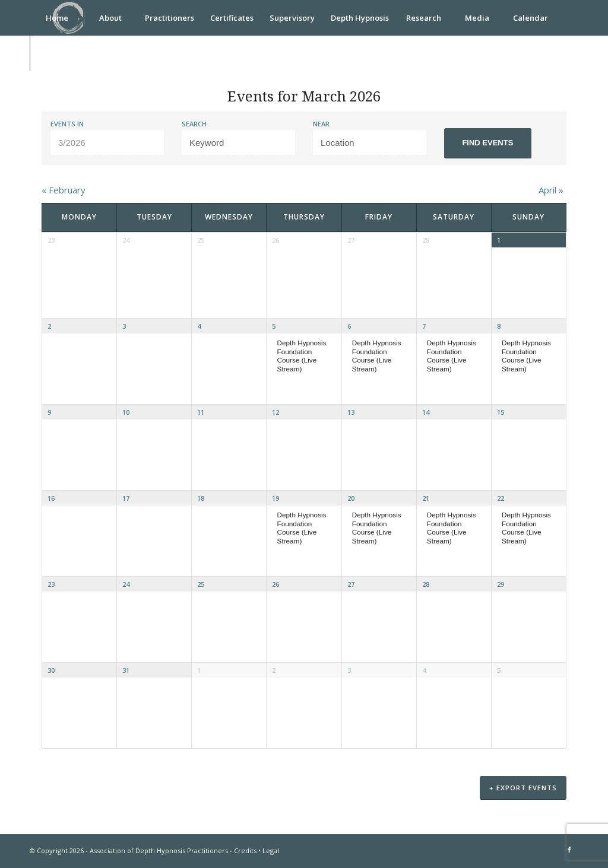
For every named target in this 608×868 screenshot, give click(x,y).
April (551, 190)
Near (321, 124)
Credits (245, 852)
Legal (271, 852)
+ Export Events (523, 789)
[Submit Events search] (488, 143)
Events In (67, 124)
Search (194, 124)
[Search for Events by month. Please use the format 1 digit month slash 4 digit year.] (107, 143)
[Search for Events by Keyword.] (238, 143)
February (64, 190)
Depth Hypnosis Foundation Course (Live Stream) (302, 356)
